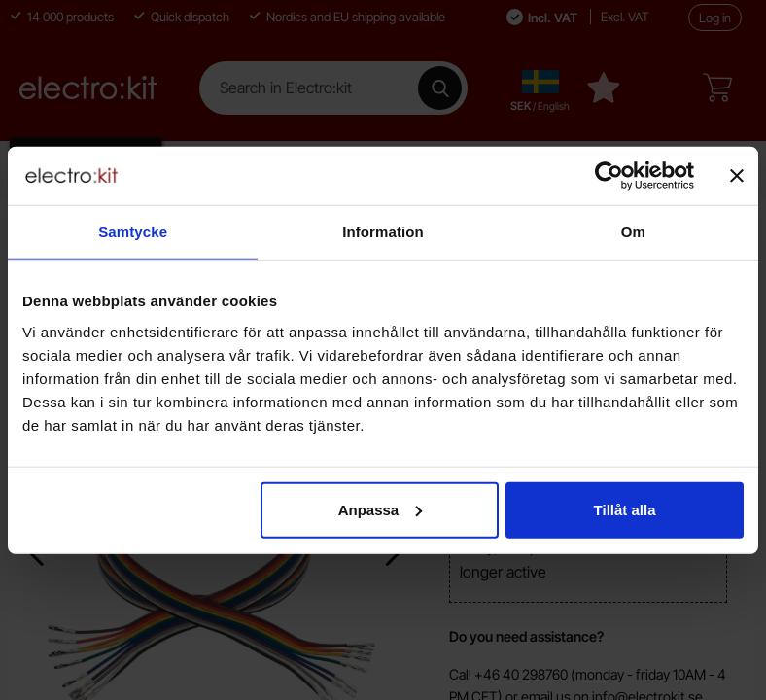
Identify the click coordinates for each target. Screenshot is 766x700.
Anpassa (381, 509)
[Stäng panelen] (737, 176)
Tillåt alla (625, 509)
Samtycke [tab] (133, 232)
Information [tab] (383, 232)
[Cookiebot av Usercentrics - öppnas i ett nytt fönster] (609, 176)
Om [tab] (633, 232)
